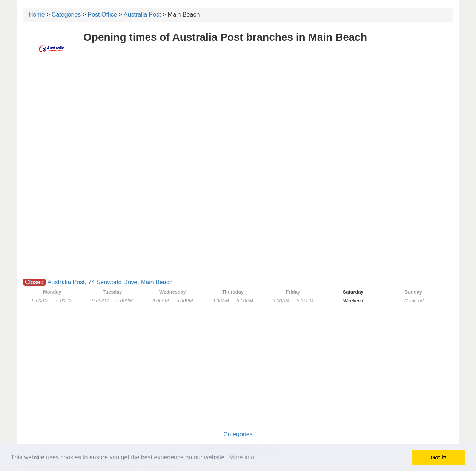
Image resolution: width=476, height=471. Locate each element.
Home (37, 15)
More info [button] (242, 457)
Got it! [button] (439, 457)
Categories (66, 15)
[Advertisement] (238, 120)
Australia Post (142, 15)
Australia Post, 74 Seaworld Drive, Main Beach (110, 282)
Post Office (103, 15)
